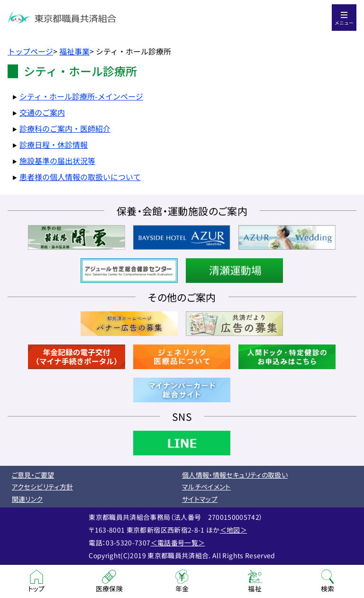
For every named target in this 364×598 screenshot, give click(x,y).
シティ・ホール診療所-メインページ (81, 96)
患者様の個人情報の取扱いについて (80, 177)
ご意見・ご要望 (33, 475)
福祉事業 (74, 51)
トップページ (30, 51)
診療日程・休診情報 (54, 145)
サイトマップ (200, 499)
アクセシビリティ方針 (43, 487)
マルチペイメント (206, 487)
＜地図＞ (233, 530)
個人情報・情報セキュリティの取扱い (235, 475)
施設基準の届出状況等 (57, 161)
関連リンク (27, 499)
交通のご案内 (42, 112)
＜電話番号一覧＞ (178, 543)
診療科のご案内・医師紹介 (65, 128)
